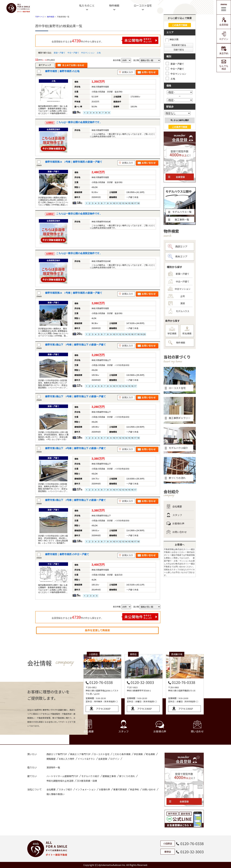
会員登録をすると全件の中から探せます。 (105, 40)
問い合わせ (197, 727)
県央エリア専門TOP (80, 754)
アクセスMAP (103, 709)
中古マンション (88, 53)
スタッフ (174, 515)
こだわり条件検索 (122, 754)
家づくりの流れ (127, 776)
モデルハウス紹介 (90, 776)
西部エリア (178, 247)
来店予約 (224, 50)
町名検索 (187, 331)
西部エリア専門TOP (57, 754)
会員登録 (224, 22)
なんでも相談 (224, 65)
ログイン (224, 36)
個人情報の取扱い (56, 794)
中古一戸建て (73, 53)
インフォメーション (86, 789)
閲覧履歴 (51, 759)
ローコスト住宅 (143, 5)
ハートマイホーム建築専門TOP (62, 776)
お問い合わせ (177, 532)
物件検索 (114, 5)
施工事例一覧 (179, 219)
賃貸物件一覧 (53, 767)
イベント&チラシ (86, 759)
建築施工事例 (109, 776)
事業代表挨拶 (120, 789)
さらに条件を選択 (180, 120)
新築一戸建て (60, 53)
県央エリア (178, 256)
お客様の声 (175, 523)
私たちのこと (87, 5)
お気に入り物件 (67, 759)
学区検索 (172, 331)
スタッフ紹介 (65, 789)
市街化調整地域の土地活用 (60, 781)
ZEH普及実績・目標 (87, 781)
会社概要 (174, 506)
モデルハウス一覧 (180, 212)
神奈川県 (172, 39)
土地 (99, 53)
